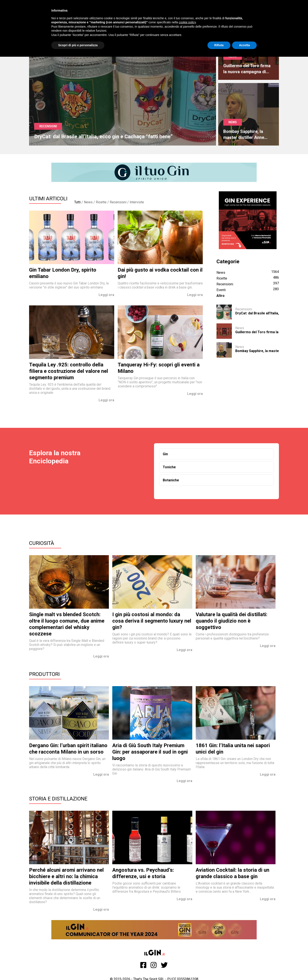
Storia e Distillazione (58, 799)
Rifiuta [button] (219, 45)
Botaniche (171, 480)
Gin (165, 454)
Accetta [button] (244, 45)
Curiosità (42, 543)
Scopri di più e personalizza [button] (78, 45)
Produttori (44, 674)
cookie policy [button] (187, 22)
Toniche (169, 467)
